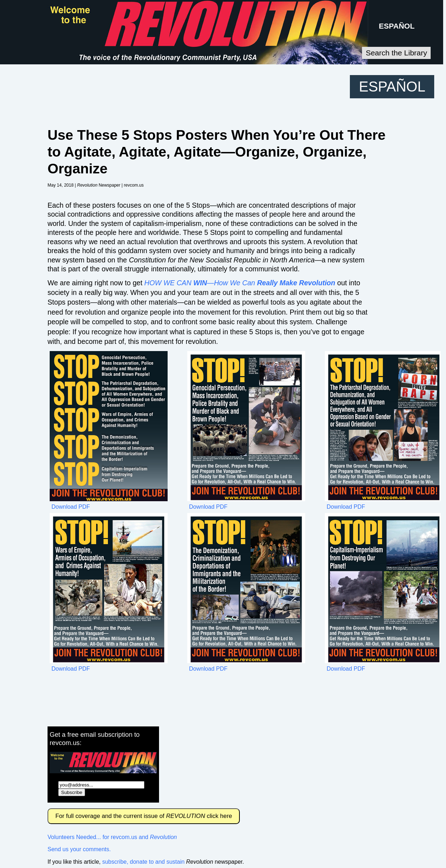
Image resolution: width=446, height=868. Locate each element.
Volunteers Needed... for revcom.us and (112, 837)
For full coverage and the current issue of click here (144, 816)
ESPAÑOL (397, 26)
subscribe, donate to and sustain (143, 862)
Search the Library (396, 53)
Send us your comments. (79, 849)
